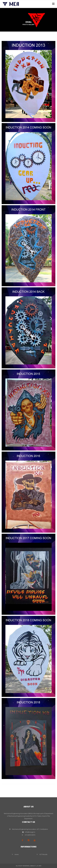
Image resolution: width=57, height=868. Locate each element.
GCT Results (43, 854)
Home (17, 854)
